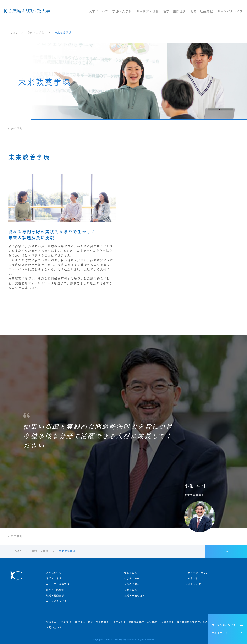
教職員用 (51, 622)
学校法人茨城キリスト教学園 (92, 622)
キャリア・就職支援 (58, 584)
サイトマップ (193, 584)
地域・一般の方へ (135, 596)
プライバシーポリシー (198, 573)
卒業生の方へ (132, 590)
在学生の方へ (132, 578)
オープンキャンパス (224, 625)
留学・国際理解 (174, 12)
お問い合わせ (54, 627)
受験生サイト (220, 633)
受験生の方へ (132, 573)
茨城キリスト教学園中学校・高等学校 (135, 622)
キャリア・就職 (147, 12)
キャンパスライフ (230, 12)
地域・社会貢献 (201, 12)
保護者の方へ (132, 584)
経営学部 (17, 129)
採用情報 (66, 622)
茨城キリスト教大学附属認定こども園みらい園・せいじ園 (195, 622)
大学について (98, 12)
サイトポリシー (194, 578)
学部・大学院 (122, 12)
